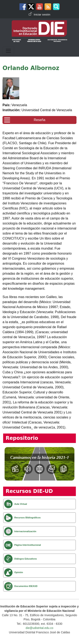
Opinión (18, 572)
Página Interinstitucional (27, 545)
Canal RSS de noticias (48, 7)
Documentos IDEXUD (26, 586)
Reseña (39, 120)
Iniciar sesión (42, 15)
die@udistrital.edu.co (39, 628)
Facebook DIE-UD (23, 7)
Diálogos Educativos (25, 559)
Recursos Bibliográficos (27, 518)
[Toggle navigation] (8, 51)
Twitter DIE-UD (31, 7)
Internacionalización (25, 531)
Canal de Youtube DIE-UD (39, 7)
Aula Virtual (21, 504)
